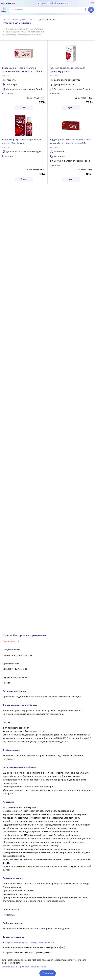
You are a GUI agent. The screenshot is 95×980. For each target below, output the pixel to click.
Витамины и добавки (19, 20)
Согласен (48, 973)
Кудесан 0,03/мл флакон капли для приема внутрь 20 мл (67, 70)
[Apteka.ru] (8, 3)
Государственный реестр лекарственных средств (30, 942)
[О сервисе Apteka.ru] (92, 3)
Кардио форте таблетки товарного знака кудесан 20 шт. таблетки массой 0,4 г (70, 141)
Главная (6, 20)
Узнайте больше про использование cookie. (24, 967)
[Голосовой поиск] (85, 10)
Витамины (32, 20)
